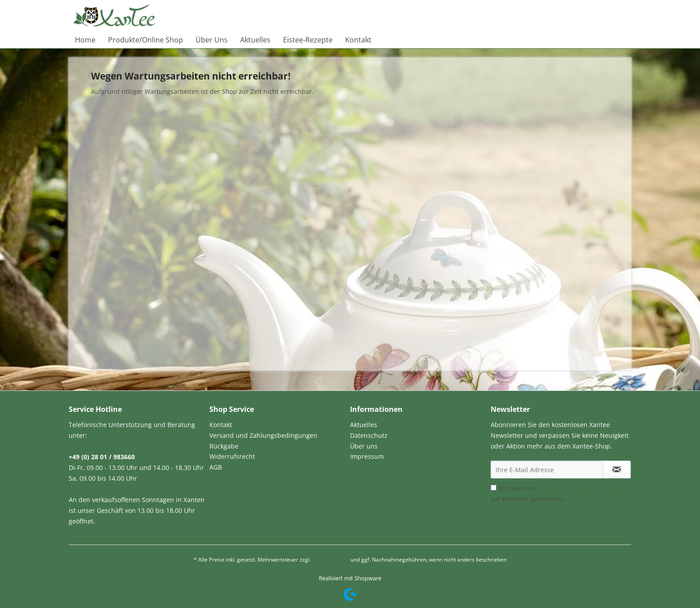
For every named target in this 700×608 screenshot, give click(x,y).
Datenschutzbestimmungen (579, 488)
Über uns (364, 446)
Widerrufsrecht (232, 456)
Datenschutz (369, 435)
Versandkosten (331, 560)
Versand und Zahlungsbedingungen (263, 435)
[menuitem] (85, 40)
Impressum (367, 456)
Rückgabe (224, 446)
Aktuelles (364, 425)
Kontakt (221, 425)
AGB (216, 467)
